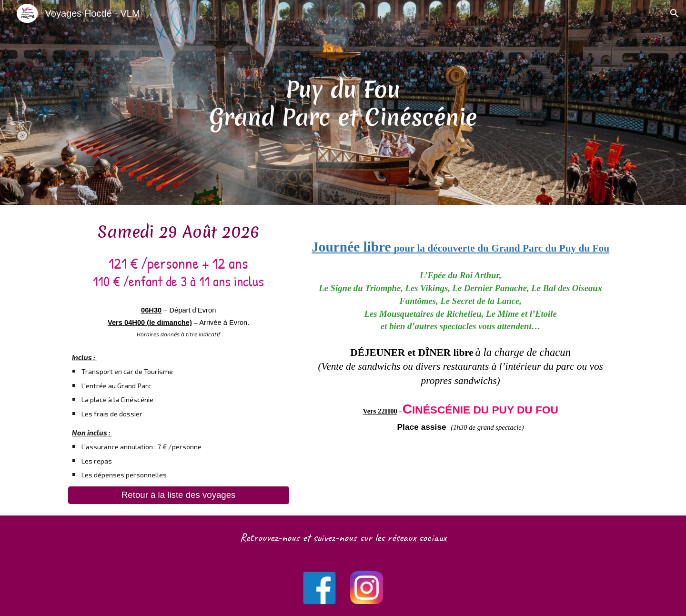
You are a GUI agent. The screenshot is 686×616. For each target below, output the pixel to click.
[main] (343, 103)
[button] (675, 13)
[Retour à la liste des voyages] (179, 495)
